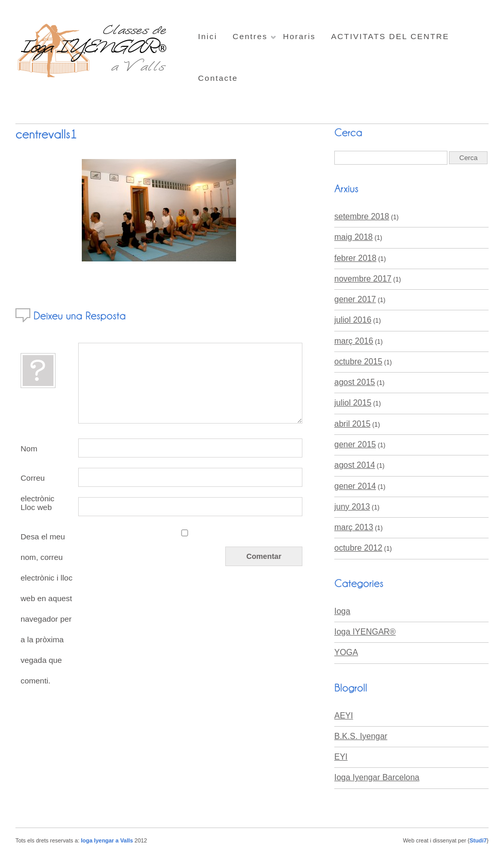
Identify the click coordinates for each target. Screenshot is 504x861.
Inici (208, 36)
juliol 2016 (353, 320)
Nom (29, 449)
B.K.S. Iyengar (361, 736)
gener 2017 (355, 299)
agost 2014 (355, 465)
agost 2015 (355, 382)
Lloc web (36, 507)
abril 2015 (352, 424)
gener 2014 (355, 486)
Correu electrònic (38, 480)
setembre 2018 (362, 216)
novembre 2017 (363, 279)
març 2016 (354, 341)
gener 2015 (355, 444)
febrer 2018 (355, 258)
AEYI (344, 716)
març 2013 (354, 527)
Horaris (299, 36)
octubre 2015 (358, 362)
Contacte (218, 78)
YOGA (346, 652)
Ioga (342, 611)
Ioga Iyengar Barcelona (377, 777)
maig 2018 (354, 237)
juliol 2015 (353, 403)
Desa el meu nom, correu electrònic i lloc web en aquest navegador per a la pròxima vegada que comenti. (47, 609)
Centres (250, 36)
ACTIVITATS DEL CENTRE (390, 36)
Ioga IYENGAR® (365, 632)
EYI (341, 757)
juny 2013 (352, 507)
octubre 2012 (358, 548)
